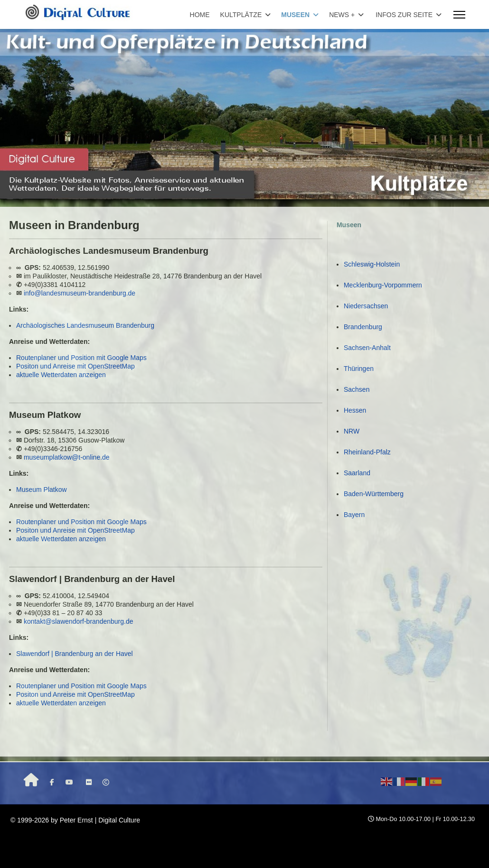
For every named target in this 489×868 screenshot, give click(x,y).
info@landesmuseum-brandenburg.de (80, 293)
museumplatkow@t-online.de (67, 457)
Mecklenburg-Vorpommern (383, 285)
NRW (352, 431)
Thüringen (359, 369)
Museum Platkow (42, 489)
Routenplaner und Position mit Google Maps (81, 358)
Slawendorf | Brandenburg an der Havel (75, 654)
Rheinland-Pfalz (367, 452)
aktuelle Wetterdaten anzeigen (61, 375)
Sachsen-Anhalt (367, 348)
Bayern (354, 515)
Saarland (357, 473)
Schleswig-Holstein (372, 264)
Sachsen (357, 389)
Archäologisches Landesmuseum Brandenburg (85, 325)
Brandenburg (363, 327)
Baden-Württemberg (374, 494)
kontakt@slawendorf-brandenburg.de (79, 621)
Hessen (355, 410)
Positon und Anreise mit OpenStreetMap (75, 366)
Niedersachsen (366, 306)
